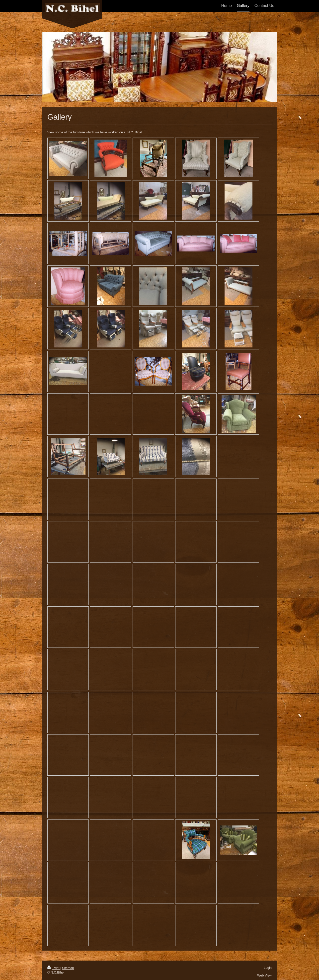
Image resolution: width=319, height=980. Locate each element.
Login (268, 968)
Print (54, 968)
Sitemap (68, 968)
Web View (264, 975)
